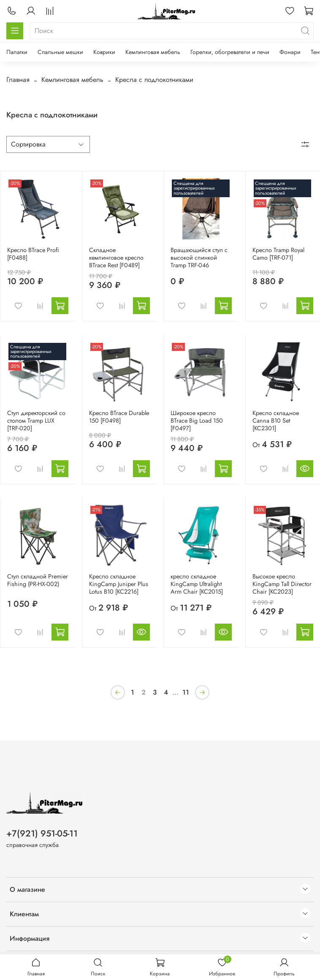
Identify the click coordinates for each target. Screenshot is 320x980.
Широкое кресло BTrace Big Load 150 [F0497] (197, 421)
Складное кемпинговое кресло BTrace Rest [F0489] (116, 258)
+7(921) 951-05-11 (42, 833)
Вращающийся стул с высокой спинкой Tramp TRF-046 (199, 258)
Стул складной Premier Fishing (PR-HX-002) (38, 580)
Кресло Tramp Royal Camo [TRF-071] (278, 254)
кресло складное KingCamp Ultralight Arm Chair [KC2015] (197, 584)
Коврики (104, 52)
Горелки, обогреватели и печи (230, 52)
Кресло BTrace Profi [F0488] (33, 254)
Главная (18, 80)
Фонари (290, 52)
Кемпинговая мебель (153, 52)
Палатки (17, 52)
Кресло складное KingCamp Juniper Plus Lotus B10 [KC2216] (119, 584)
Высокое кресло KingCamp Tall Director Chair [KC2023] (282, 584)
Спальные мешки (60, 52)
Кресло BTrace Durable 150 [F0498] (119, 417)
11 (186, 692)
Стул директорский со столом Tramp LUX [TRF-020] (36, 421)
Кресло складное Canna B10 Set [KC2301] (276, 421)
